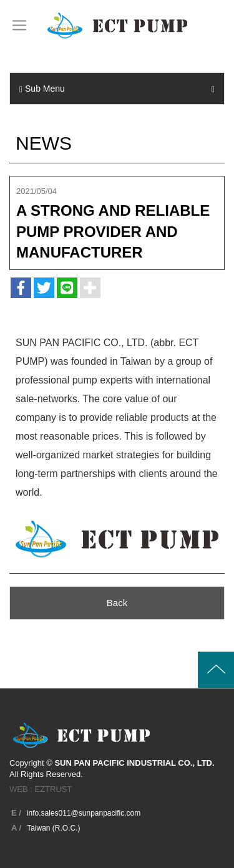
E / (16, 813)
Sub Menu (117, 89)
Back (117, 603)
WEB (19, 789)
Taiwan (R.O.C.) (53, 828)
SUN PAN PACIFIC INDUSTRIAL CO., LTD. (117, 25)
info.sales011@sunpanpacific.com (84, 813)
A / (16, 828)
